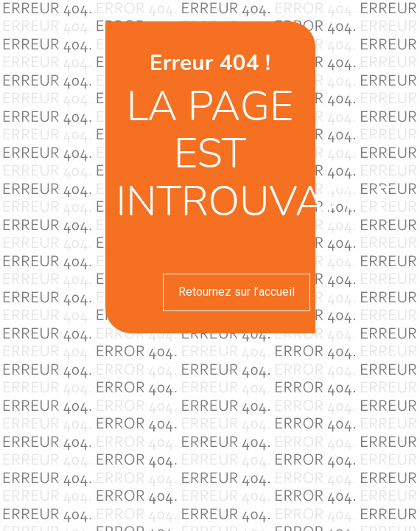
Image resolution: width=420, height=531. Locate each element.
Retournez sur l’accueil (237, 292)
